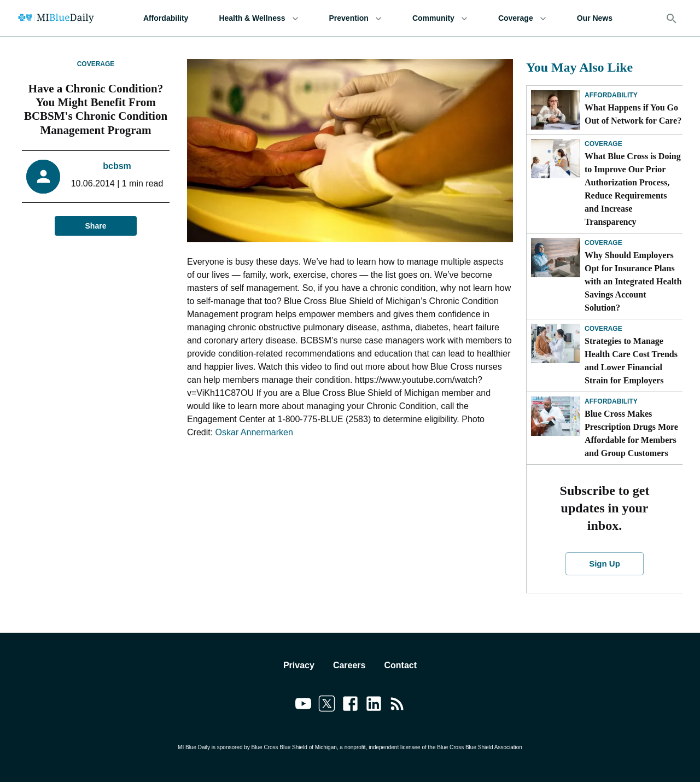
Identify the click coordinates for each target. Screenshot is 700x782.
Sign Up (605, 564)
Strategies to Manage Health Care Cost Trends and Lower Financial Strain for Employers (631, 361)
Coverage (522, 18)
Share (96, 226)
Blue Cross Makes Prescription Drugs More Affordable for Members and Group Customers (631, 433)
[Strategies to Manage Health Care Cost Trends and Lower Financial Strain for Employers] (556, 343)
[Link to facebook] (350, 705)
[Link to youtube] (303, 705)
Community (440, 18)
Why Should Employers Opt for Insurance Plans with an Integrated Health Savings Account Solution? (633, 281)
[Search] (672, 19)
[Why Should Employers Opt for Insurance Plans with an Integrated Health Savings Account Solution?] (556, 258)
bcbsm (117, 166)
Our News (595, 18)
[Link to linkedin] (374, 705)
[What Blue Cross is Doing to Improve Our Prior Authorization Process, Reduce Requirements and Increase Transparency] (556, 159)
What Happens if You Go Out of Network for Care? (633, 114)
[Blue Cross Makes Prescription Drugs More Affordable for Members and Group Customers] (556, 416)
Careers (349, 665)
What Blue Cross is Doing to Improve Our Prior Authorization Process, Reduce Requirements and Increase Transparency (633, 189)
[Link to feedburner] (397, 705)
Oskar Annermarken (254, 432)
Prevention (355, 18)
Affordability (166, 18)
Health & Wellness (258, 18)
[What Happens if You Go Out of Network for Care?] (556, 110)
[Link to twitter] (327, 705)
